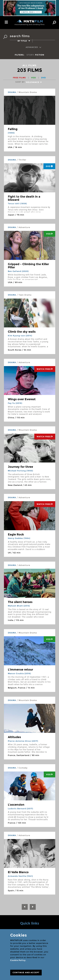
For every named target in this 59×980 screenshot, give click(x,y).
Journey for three (20, 467)
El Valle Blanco (18, 872)
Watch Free (45, 369)
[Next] (33, 907)
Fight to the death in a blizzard (24, 198)
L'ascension (16, 805)
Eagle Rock (16, 534)
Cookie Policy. (18, 960)
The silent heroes (20, 602)
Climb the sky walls (22, 332)
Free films (20, 78)
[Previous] (25, 907)
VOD (34, 78)
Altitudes (14, 737)
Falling (13, 129)
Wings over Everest (22, 399)
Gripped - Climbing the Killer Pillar (28, 266)
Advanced (34, 47)
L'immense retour (20, 670)
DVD (44, 78)
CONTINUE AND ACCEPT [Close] (26, 972)
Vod (49, 234)
